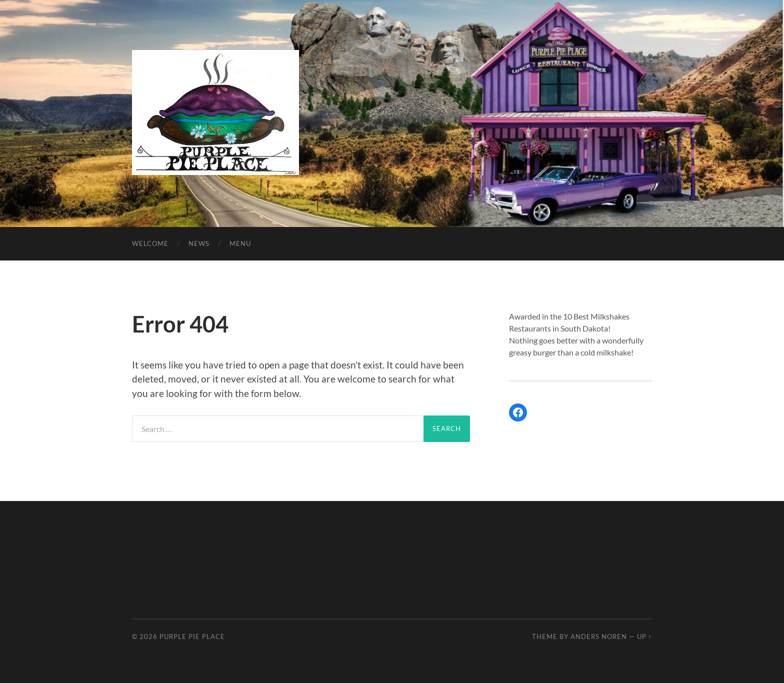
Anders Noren (599, 636)
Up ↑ (644, 636)
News (199, 243)
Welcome (150, 243)
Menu (240, 243)
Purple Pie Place (192, 636)
